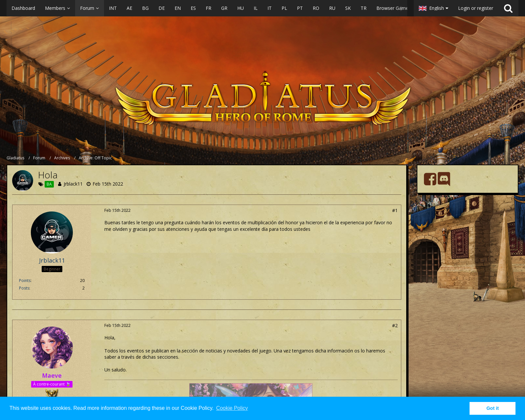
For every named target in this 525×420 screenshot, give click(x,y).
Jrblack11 (73, 184)
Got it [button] (493, 408)
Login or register (476, 8)
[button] (207, 8)
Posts (24, 288)
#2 (395, 325)
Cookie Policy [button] (232, 408)
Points (25, 280)
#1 (395, 210)
